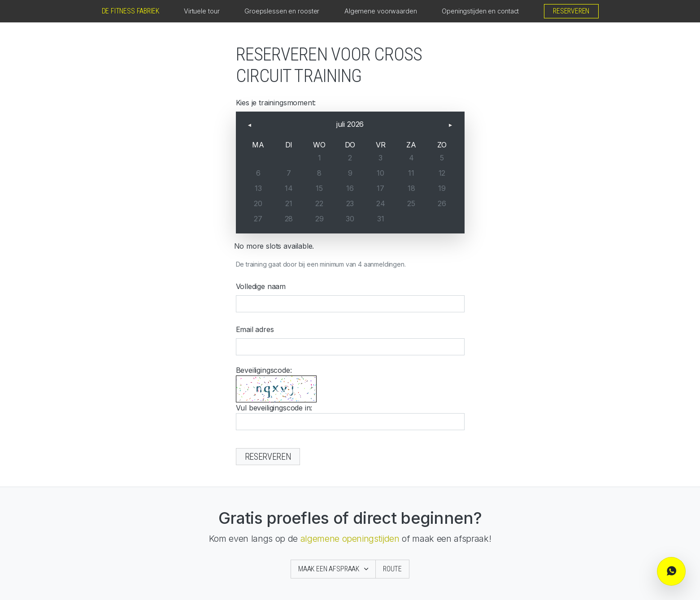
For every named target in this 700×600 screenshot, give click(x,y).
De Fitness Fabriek (130, 11)
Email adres (255, 329)
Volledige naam (261, 286)
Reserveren (571, 11)
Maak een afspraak (330, 569)
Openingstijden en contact (480, 11)
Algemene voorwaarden (381, 11)
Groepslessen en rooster (282, 11)
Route (392, 569)
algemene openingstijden (350, 539)
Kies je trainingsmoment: (276, 103)
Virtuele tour (202, 11)
